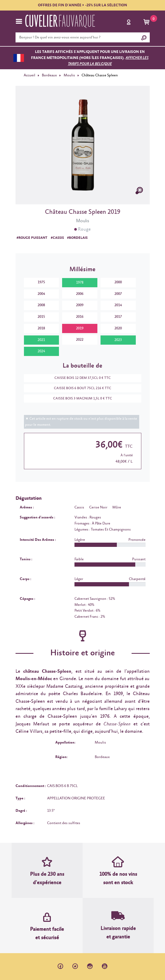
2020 (118, 328)
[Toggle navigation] (19, 21)
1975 (41, 282)
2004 (41, 294)
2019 (80, 328)
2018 (41, 328)
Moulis (69, 75)
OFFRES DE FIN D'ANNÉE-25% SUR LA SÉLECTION (82, 5)
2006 (80, 294)
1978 (80, 283)
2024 (41, 351)
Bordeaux (49, 75)
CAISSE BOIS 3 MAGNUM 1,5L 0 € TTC (80, 399)
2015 (41, 317)
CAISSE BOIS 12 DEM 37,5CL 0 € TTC (80, 378)
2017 (118, 317)
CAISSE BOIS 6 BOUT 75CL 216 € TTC (80, 388)
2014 (118, 305)
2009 (80, 305)
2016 (80, 317)
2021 (41, 340)
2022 (80, 340)
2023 (118, 340)
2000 (118, 282)
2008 (41, 305)
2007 (118, 294)
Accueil (29, 75)
